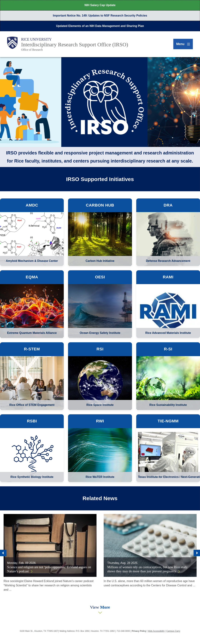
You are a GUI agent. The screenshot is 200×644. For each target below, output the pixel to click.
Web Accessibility (156, 631)
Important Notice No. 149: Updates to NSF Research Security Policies (100, 16)
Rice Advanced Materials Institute (168, 333)
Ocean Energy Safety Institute (100, 333)
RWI (100, 421)
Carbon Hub (100, 205)
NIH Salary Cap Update (100, 5)
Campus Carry (173, 631)
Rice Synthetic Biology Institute (32, 477)
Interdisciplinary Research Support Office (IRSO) (75, 44)
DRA (168, 205)
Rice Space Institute (100, 405)
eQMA (32, 277)
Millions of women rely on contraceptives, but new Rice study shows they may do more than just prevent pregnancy (147, 569)
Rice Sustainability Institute (168, 405)
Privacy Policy (139, 631)
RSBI (32, 421)
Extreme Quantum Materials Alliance (32, 333)
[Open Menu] (182, 44)
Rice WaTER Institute (100, 477)
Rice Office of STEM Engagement (32, 405)
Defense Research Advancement (168, 261)
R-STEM (32, 349)
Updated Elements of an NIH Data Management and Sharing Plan (100, 26)
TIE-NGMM (168, 421)
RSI (100, 349)
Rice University (36, 39)
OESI (100, 277)
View (100, 607)
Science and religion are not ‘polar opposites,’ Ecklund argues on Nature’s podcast (49, 569)
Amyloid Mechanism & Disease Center (32, 261)
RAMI (168, 277)
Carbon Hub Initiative (100, 261)
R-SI (168, 349)
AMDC (32, 205)
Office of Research (32, 50)
